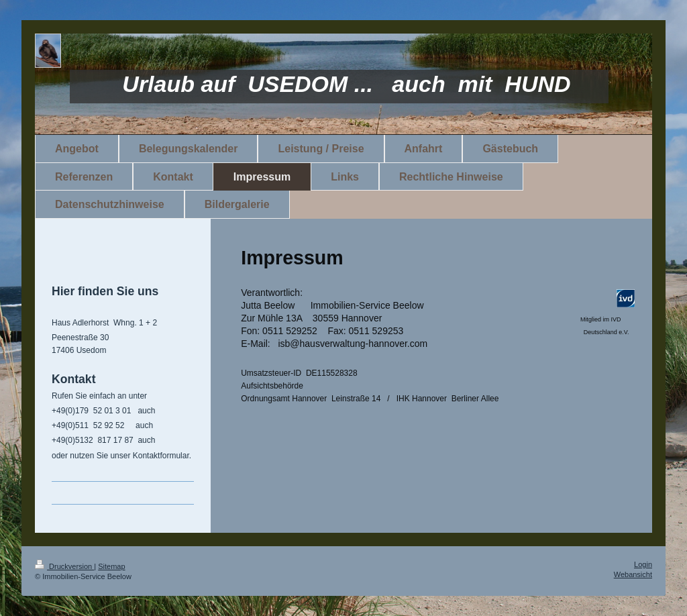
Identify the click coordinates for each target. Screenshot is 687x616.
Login (643, 564)
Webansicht (633, 574)
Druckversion (64, 566)
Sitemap (111, 566)
